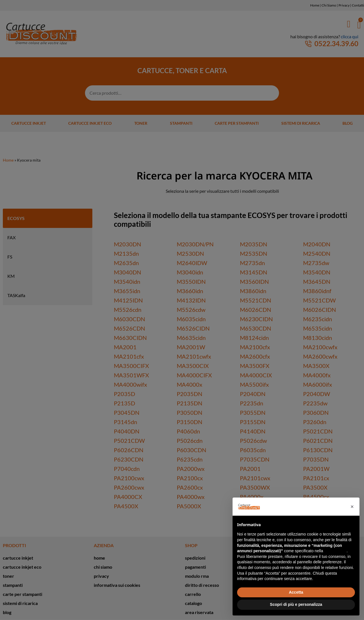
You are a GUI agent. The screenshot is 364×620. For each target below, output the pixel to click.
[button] (352, 507)
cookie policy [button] (335, 551)
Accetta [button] (296, 592)
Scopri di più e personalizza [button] (296, 604)
